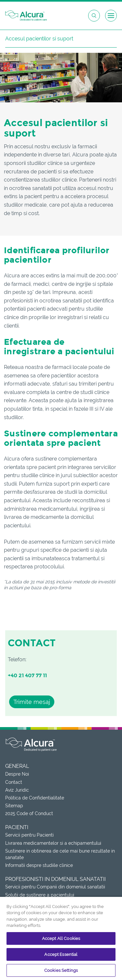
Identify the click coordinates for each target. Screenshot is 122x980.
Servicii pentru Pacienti (29, 835)
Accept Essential (61, 954)
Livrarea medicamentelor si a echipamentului (53, 843)
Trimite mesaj (32, 702)
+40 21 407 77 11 (27, 675)
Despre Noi (17, 774)
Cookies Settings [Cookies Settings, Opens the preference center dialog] (61, 970)
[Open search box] (94, 16)
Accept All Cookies (61, 938)
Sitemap (14, 806)
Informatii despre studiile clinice (39, 865)
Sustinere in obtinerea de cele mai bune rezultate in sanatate (60, 854)
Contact (14, 782)
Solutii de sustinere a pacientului (40, 895)
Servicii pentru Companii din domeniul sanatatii (55, 887)
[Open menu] (111, 16)
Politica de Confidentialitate (35, 798)
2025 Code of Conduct (29, 813)
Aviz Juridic (17, 790)
